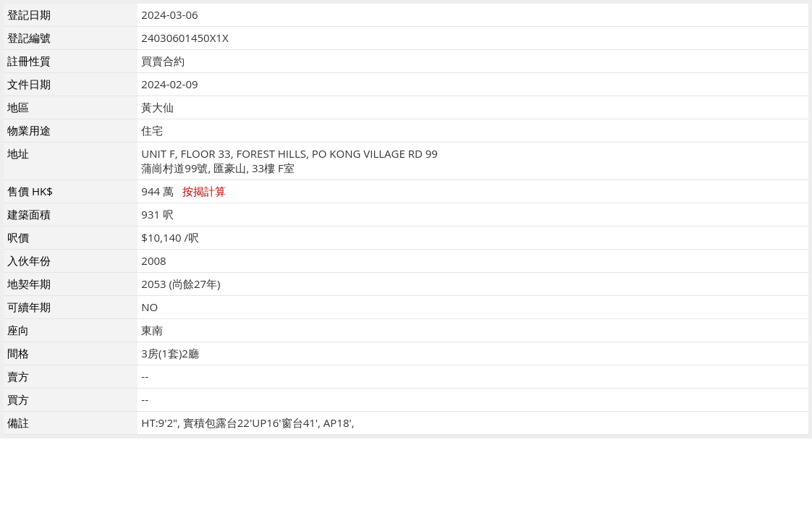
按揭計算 (204, 191)
